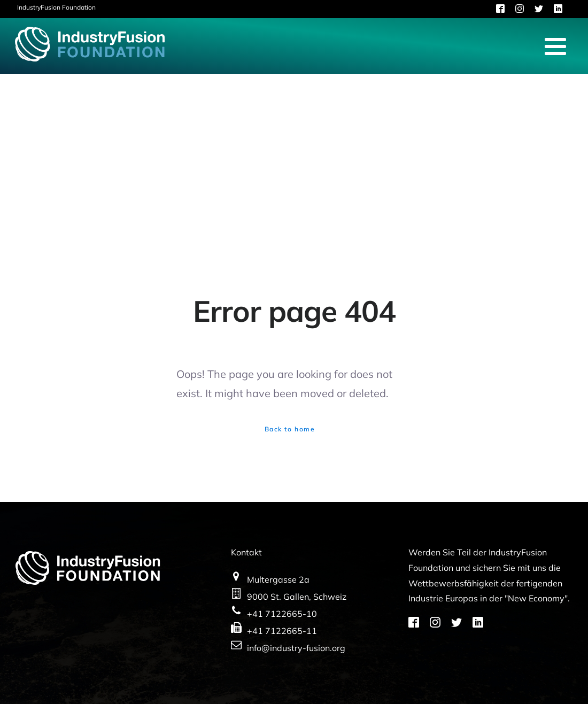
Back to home (290, 429)
